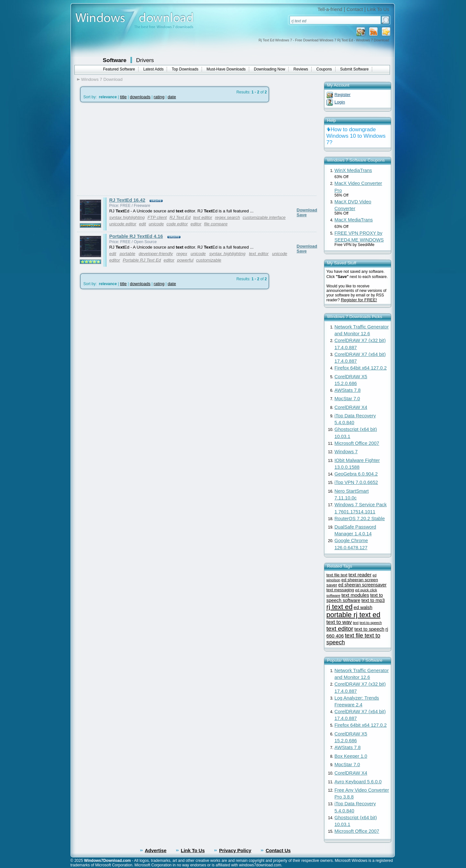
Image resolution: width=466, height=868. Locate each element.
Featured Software (119, 69)
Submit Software (354, 69)
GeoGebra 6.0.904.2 (356, 474)
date (172, 97)
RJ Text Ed (180, 217)
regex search (227, 217)
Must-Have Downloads (226, 69)
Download (307, 210)
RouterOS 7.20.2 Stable (360, 519)
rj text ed (340, 607)
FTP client (157, 217)
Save (302, 215)
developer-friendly (156, 254)
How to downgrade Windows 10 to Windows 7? (356, 136)
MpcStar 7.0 (347, 399)
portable (128, 254)
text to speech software (355, 598)
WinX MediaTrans (353, 170)
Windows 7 (346, 452)
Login (340, 102)
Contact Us (278, 851)
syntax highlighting (127, 217)
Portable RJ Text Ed (142, 260)
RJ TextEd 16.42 (127, 200)
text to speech (369, 629)
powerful (185, 260)
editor (196, 224)
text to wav (339, 622)
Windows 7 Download (102, 79)
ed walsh (363, 607)
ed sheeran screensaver (362, 585)
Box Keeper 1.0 (351, 756)
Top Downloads (185, 69)
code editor (177, 224)
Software (115, 60)
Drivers (145, 60)
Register (343, 95)
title (123, 97)
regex (182, 254)
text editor (203, 217)
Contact (355, 9)
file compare (216, 224)
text (356, 623)
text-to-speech (371, 623)
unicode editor (123, 224)
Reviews (301, 69)
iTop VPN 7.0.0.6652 (356, 482)
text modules (355, 595)
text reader (360, 575)
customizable (209, 260)
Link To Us (378, 9)
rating (159, 97)
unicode (156, 224)
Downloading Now (270, 69)
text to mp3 (373, 600)
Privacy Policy (235, 851)
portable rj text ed (354, 615)
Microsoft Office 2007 (357, 443)
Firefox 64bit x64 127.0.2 (361, 368)
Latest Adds (154, 69)
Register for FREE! (359, 300)
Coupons (324, 69)
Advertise (156, 851)
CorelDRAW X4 (351, 407)
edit (143, 224)
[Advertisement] (131, 149)
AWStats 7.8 (348, 390)
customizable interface (264, 217)
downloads (140, 97)
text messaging (340, 590)
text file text (337, 575)
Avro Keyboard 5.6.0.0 (358, 782)
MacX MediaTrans (354, 220)
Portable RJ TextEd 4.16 (136, 236)
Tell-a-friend (330, 9)
